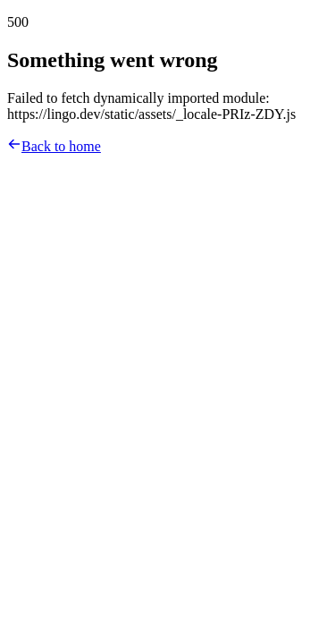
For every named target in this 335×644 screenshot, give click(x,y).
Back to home (54, 146)
